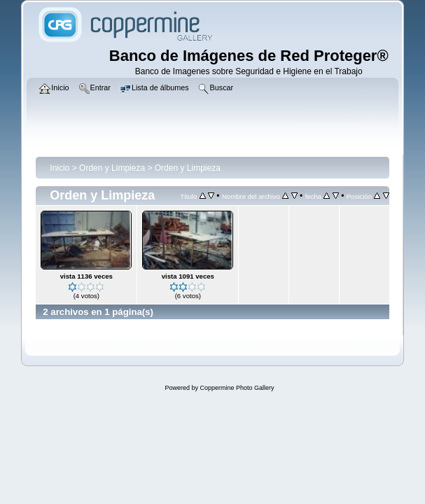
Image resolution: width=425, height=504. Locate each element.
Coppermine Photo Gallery (237, 388)
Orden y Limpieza (112, 168)
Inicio (60, 168)
